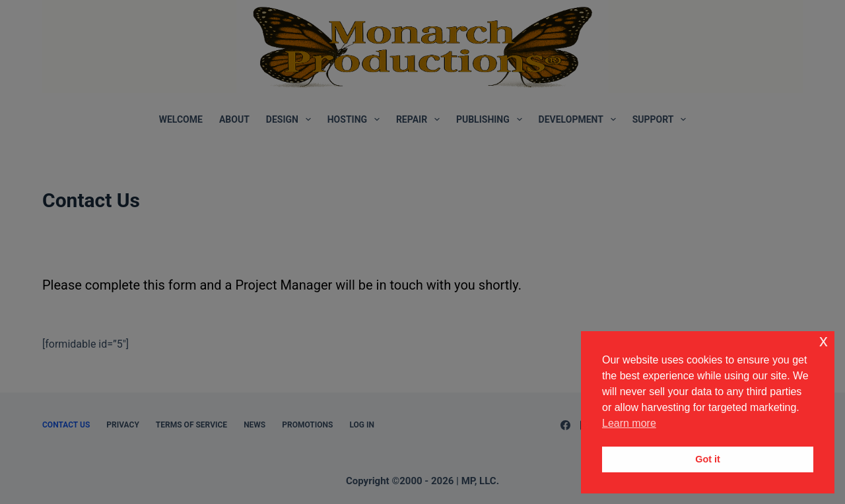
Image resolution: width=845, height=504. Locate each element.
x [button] (824, 341)
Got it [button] (708, 459)
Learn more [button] (629, 423)
